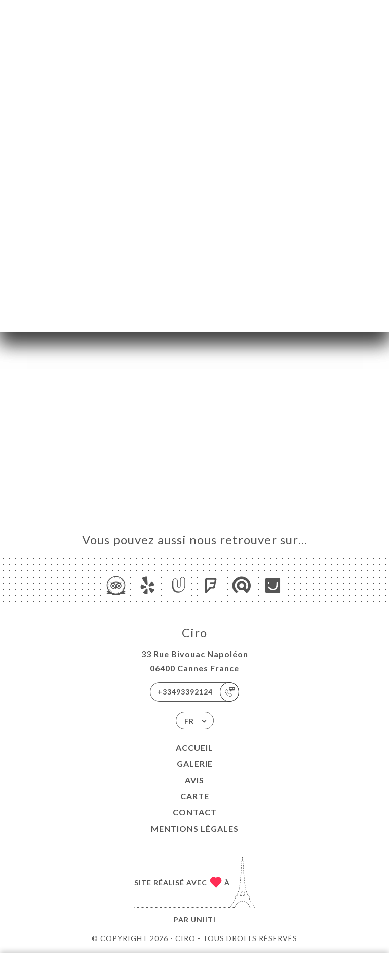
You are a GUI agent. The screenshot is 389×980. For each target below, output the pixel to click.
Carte (195, 796)
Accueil (194, 747)
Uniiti (203, 920)
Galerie (195, 764)
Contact (195, 812)
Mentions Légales (195, 828)
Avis (194, 780)
